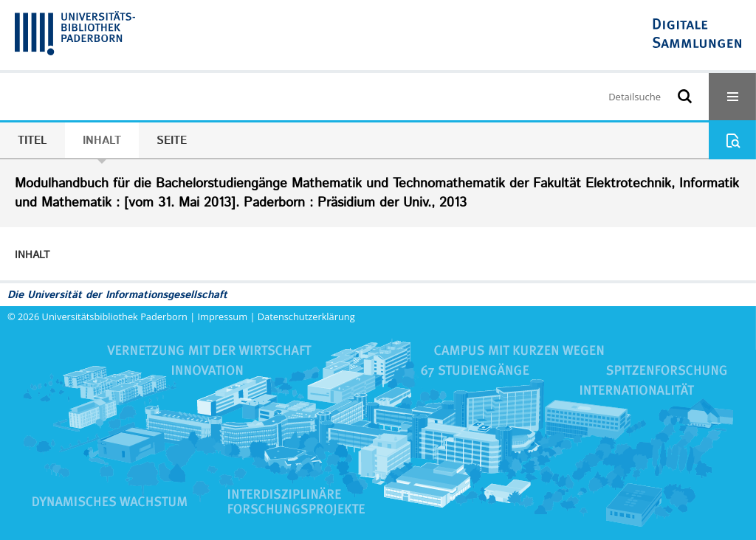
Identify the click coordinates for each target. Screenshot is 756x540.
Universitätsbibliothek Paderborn (115, 316)
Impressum (223, 316)
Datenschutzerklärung (306, 316)
